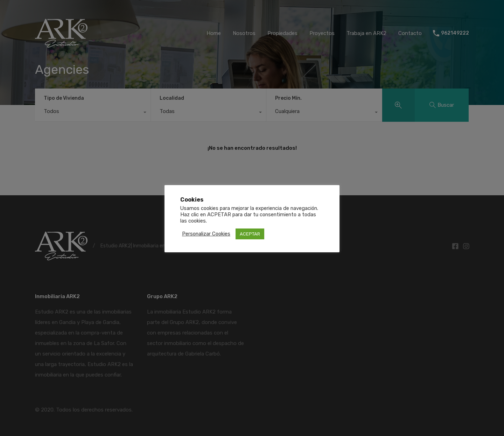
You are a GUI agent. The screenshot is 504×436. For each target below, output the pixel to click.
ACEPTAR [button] (250, 234)
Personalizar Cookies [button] (206, 234)
